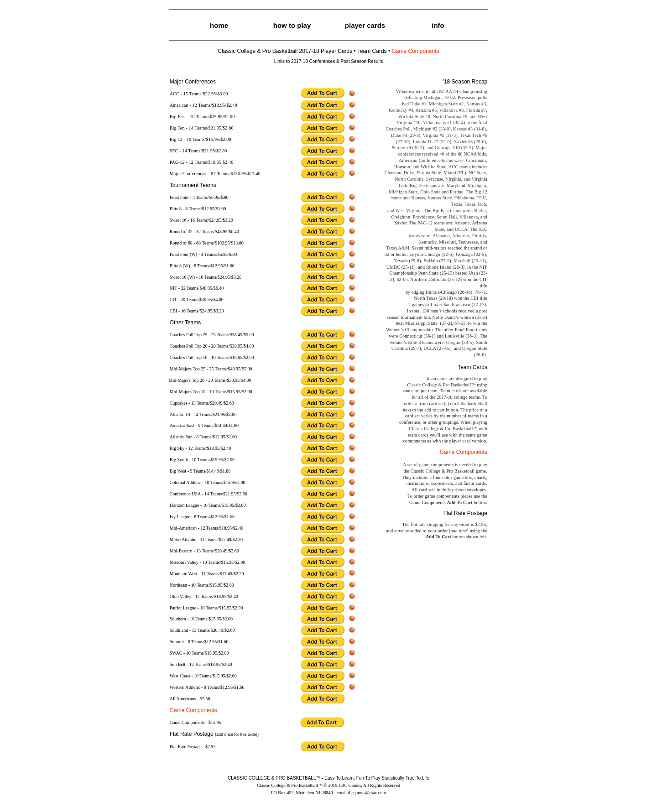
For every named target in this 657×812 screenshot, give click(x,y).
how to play (292, 25)
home (219, 25)
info (438, 25)
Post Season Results (362, 61)
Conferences (322, 61)
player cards (365, 25)
